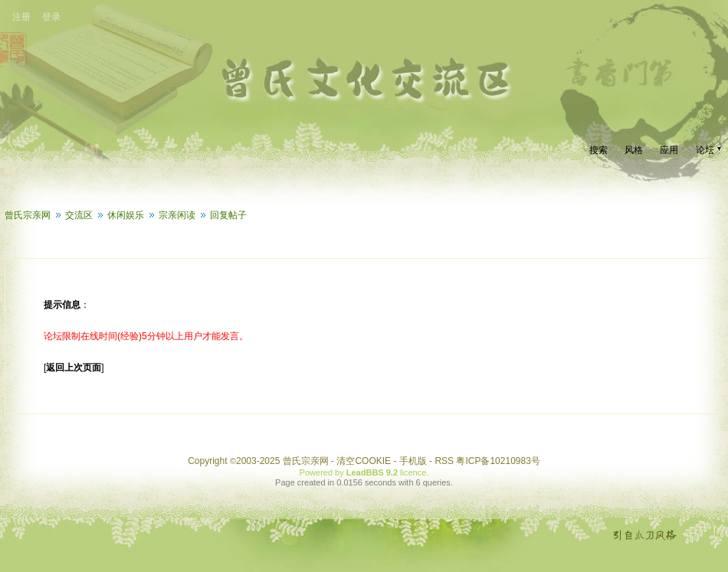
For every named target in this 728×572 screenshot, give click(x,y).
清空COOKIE (364, 461)
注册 (21, 17)
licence (413, 472)
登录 (51, 17)
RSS (444, 461)
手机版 (413, 461)
